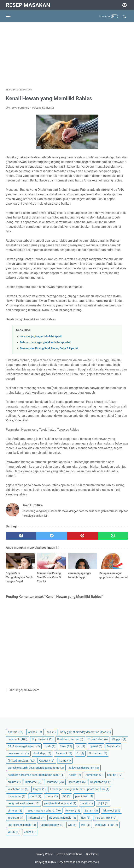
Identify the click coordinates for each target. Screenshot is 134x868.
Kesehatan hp (101, 782)
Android (16, 732)
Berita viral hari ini (70, 739)
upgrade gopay (52, 825)
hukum (14, 782)
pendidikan (84, 796)
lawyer (39, 789)
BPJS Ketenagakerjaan (24, 746)
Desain (113, 746)
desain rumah (18, 753)
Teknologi (111, 811)
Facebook (64, 753)
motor (52, 796)
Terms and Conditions (69, 854)
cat (81, 746)
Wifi (86, 825)
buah (50, 746)
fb (80, 753)
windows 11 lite (106, 825)
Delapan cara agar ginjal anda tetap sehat (46, 342)
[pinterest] (82, 536)
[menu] (10, 16)
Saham (91, 811)
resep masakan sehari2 (44, 811)
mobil (36, 796)
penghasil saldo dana (24, 803)
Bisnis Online (98, 739)
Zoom (30, 832)
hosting (115, 775)
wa (72, 825)
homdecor (94, 775)
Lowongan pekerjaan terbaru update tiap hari (80, 789)
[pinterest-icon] (124, 5)
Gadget (47, 761)
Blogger (119, 739)
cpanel (96, 746)
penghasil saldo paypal (60, 803)
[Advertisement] (67, 55)
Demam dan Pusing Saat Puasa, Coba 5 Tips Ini (49, 348)
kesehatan (77, 782)
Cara (66, 746)
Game (65, 761)
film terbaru (98, 753)
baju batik (17, 739)
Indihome (33, 782)
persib (87, 803)
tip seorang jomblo (63, 818)
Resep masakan (28, 5)
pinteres (15, 811)
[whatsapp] (113, 536)
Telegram (16, 818)
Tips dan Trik (106, 818)
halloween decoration (84, 768)
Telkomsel (36, 818)
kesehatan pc (18, 789)
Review (73, 811)
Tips (85, 818)
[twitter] (52, 536)
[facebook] (21, 536)
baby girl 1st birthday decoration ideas (86, 732)
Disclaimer (92, 854)
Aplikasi (35, 732)
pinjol (103, 803)
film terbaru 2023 (21, 761)
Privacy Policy (44, 854)
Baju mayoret (42, 739)
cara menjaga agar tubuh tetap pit (41, 336)
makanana (17, 796)
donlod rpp (42, 753)
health (75, 775)
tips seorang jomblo (22, 825)
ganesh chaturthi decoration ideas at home (36, 768)
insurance (55, 782)
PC (67, 796)
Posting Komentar (43, 108)
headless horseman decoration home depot (36, 775)
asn (51, 732)
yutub (14, 832)
